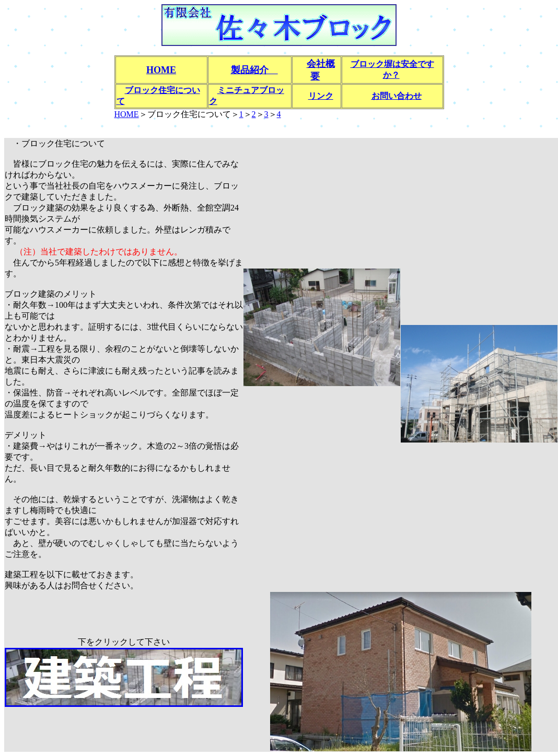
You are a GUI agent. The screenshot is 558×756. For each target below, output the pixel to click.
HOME (127, 114)
